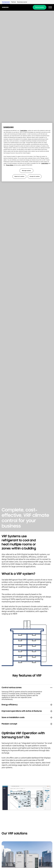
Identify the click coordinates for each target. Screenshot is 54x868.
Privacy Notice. (10, 165)
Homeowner (6, 2)
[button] (27, 687)
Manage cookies (26, 171)
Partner (14, 2)
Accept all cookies (35, 176)
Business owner (22, 2)
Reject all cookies (19, 176)
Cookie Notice (24, 130)
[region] (27, 152)
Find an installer (40, 7)
